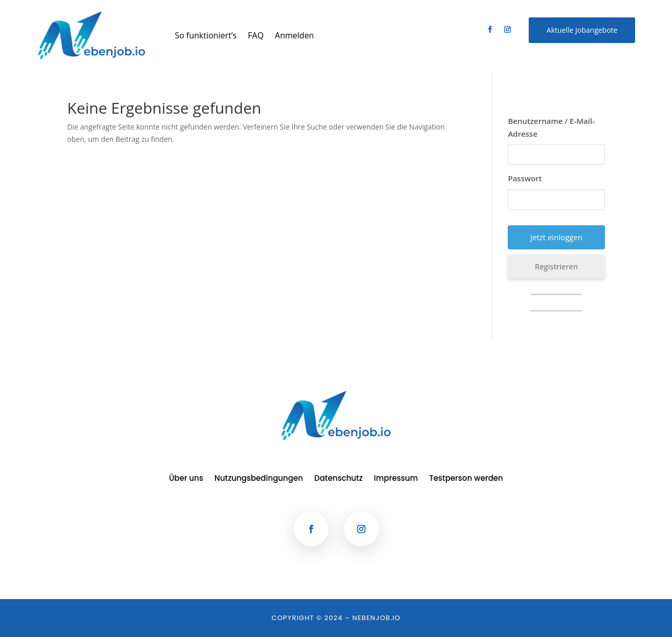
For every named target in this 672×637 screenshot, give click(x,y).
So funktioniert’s (206, 35)
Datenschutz (339, 479)
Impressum (396, 479)
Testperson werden (466, 479)
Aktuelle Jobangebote (582, 30)
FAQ (256, 35)
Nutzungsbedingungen (259, 479)
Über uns (186, 479)
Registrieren (556, 266)
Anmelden (294, 35)
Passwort (525, 178)
